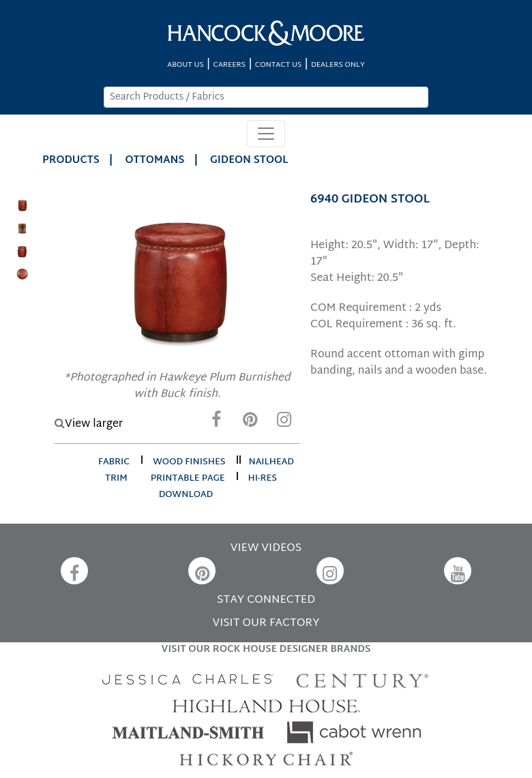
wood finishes (189, 462)
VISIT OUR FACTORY (266, 624)
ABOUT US (186, 65)
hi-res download (218, 487)
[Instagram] (284, 423)
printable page (188, 479)
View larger (89, 424)
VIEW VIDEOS (266, 549)
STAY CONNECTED (266, 600)
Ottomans (155, 161)
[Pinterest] (250, 423)
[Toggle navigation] (266, 134)
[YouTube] (458, 571)
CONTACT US (278, 65)
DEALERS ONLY (338, 65)
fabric (114, 462)
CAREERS (230, 65)
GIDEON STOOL (249, 161)
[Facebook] (216, 423)
